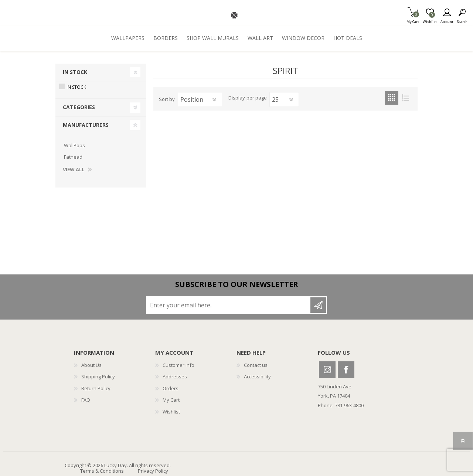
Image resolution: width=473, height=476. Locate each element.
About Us (91, 365)
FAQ (86, 400)
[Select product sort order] (200, 99)
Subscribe (318, 305)
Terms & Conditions (102, 471)
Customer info (178, 365)
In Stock (75, 72)
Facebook (346, 370)
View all (74, 170)
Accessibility (257, 377)
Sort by (167, 99)
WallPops (74, 145)
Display (237, 98)
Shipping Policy (98, 377)
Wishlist (171, 412)
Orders (171, 388)
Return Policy (96, 388)
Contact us (256, 365)
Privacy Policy (153, 471)
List (405, 98)
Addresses (175, 377)
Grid (392, 98)
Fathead (73, 157)
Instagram (327, 370)
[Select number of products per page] (284, 99)
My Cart (413, 19)
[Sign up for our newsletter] (229, 305)
